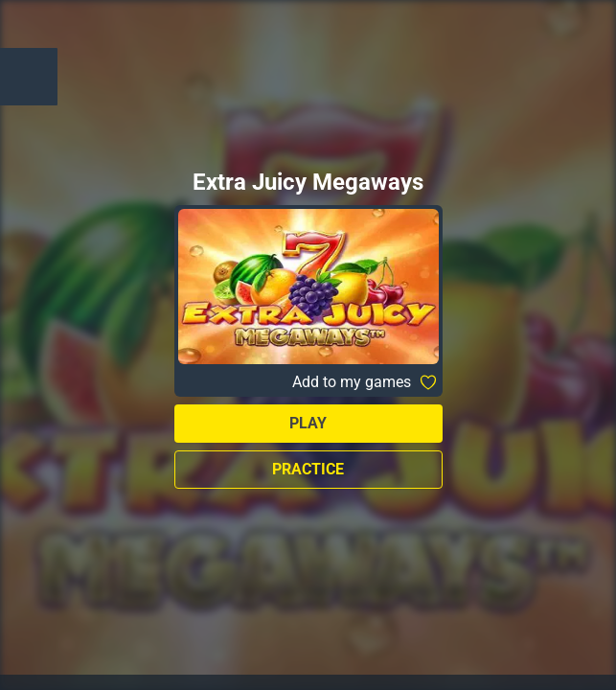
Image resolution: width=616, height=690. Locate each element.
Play (308, 423)
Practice (308, 469)
